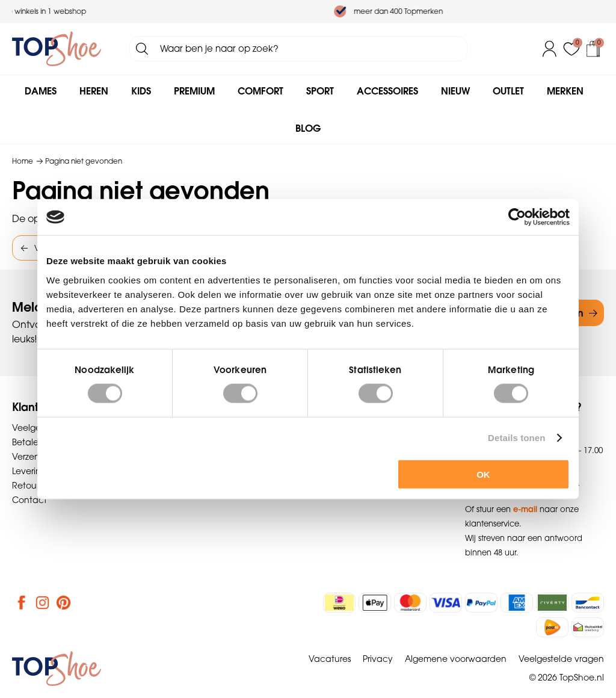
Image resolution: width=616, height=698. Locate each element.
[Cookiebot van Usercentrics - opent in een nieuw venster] (517, 217)
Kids (141, 91)
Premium (194, 91)
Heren (94, 91)
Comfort (260, 91)
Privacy (378, 659)
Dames (41, 91)
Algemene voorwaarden (456, 659)
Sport (320, 91)
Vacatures (330, 659)
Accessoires (387, 91)
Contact (29, 500)
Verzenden (34, 457)
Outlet (508, 91)
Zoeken (142, 49)
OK (483, 474)
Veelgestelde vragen (561, 659)
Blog (308, 128)
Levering (29, 471)
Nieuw (455, 91)
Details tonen (516, 438)
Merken (565, 91)
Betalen (28, 442)
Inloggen (550, 49)
